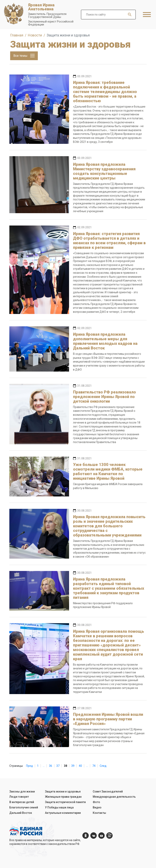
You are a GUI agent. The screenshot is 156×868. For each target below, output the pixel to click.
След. (103, 766)
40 (80, 766)
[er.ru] (109, 836)
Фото (96, 802)
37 (58, 766)
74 (94, 766)
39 (73, 766)
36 (51, 766)
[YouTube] (101, 836)
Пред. (30, 766)
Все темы (24, 56)
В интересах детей (22, 802)
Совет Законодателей (108, 791)
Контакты (99, 813)
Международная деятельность (114, 797)
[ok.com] (86, 836)
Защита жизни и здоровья (63, 791)
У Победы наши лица (59, 807)
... (44, 766)
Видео (97, 807)
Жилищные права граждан (63, 797)
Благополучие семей (24, 807)
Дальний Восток (21, 813)
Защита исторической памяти (65, 802)
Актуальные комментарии (63, 813)
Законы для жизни (22, 791)
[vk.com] (94, 836)
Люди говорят (19, 797)
